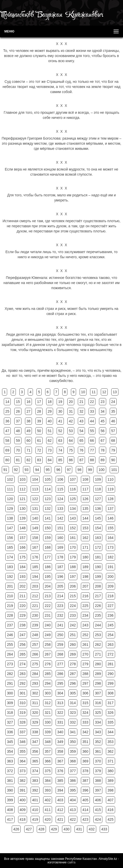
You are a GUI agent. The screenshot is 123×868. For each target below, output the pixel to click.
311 (35, 703)
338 (35, 732)
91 (5, 470)
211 (23, 596)
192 (10, 577)
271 (98, 654)
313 (60, 703)
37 (18, 421)
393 (48, 790)
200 (110, 577)
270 (85, 654)
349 (60, 742)
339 (48, 732)
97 (69, 470)
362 (110, 751)
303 (48, 693)
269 (73, 654)
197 (73, 577)
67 (103, 441)
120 (10, 499)
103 (23, 479)
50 (39, 431)
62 (50, 441)
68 (113, 441)
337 (23, 732)
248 (35, 635)
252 (85, 635)
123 (48, 499)
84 (50, 460)
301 (23, 693)
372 (10, 771)
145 (98, 518)
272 (110, 654)
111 (10, 489)
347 (35, 742)
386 (73, 781)
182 (110, 557)
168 (48, 547)
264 (10, 654)
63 (60, 441)
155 (110, 528)
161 (73, 538)
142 (60, 518)
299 (110, 683)
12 (104, 392)
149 (35, 528)
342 (85, 732)
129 (10, 509)
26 (18, 411)
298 (98, 683)
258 (48, 645)
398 (110, 790)
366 (48, 761)
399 (10, 800)
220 (23, 606)
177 (48, 557)
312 (48, 703)
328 (23, 722)
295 (60, 683)
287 (73, 674)
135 (85, 509)
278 (73, 664)
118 (98, 489)
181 (98, 557)
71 (29, 450)
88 (92, 460)
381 (10, 781)
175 (23, 557)
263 (110, 645)
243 (85, 625)
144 (85, 518)
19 (60, 402)
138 (10, 518)
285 (48, 674)
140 (35, 518)
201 (10, 586)
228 (10, 615)
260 (73, 645)
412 (60, 810)
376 (60, 771)
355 (23, 751)
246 (10, 635)
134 (73, 509)
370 (98, 761)
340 (60, 732)
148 (23, 528)
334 (98, 722)
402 (48, 800)
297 (85, 683)
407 (110, 800)
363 (10, 761)
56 (103, 431)
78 (103, 450)
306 (85, 693)
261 (85, 645)
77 (92, 450)
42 (71, 421)
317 (110, 703)
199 (98, 577)
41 (60, 421)
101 (114, 470)
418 (23, 819)
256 (23, 645)
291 (10, 683)
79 (113, 450)
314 (73, 703)
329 (35, 722)
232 (60, 615)
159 (48, 538)
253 (98, 635)
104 (35, 479)
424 (98, 819)
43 (81, 421)
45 (103, 421)
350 (73, 742)
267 (48, 654)
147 (10, 528)
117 (85, 489)
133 (60, 509)
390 (10, 790)
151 (60, 528)
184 (23, 567)
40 (50, 421)
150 (48, 528)
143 (73, 518)
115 (60, 489)
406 (98, 800)
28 (39, 411)
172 (98, 547)
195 (48, 577)
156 (10, 538)
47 (7, 431)
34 (103, 411)
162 (85, 538)
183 (10, 567)
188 (73, 567)
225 (85, 606)
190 (98, 567)
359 (73, 751)
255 (10, 645)
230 (35, 615)
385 (60, 781)
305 (73, 693)
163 (98, 538)
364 (23, 761)
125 (73, 499)
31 (71, 411)
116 (73, 489)
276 (48, 664)
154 (98, 528)
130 (23, 509)
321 (48, 713)
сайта (71, 862)
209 (110, 586)
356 (35, 751)
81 (18, 460)
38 (29, 421)
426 (16, 829)
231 (48, 615)
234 (85, 615)
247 (23, 635)
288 (85, 674)
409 (23, 810)
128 (110, 499)
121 (23, 499)
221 (35, 606)
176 (35, 557)
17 (39, 402)
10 (83, 392)
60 (29, 441)
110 (110, 479)
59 (18, 441)
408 (10, 810)
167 (35, 547)
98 (79, 470)
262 (98, 645)
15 (18, 402)
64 (71, 441)
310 (23, 703)
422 (73, 819)
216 (85, 596)
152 (73, 528)
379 (98, 771)
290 (110, 674)
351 (85, 742)
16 (29, 402)
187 (60, 567)
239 (35, 625)
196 (60, 577)
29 (50, 411)
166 (23, 547)
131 (35, 509)
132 (48, 509)
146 (110, 518)
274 (23, 664)
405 (85, 800)
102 (10, 479)
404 (73, 800)
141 (48, 518)
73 (50, 450)
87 (81, 460)
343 (98, 732)
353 (110, 742)
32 (81, 411)
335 (110, 722)
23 (103, 402)
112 (23, 489)
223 (60, 606)
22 (92, 402)
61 (39, 441)
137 (110, 509)
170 (73, 547)
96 (58, 470)
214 (60, 596)
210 (10, 596)
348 (48, 742)
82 (29, 460)
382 (23, 781)
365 (35, 761)
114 (48, 489)
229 (23, 615)
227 (110, 606)
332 (73, 722)
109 (98, 479)
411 (48, 810)
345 (10, 742)
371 (110, 761)
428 (41, 829)
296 (73, 683)
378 (85, 771)
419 (35, 819)
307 (98, 693)
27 (29, 411)
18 (50, 402)
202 (23, 586)
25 (7, 411)
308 (110, 693)
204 (48, 586)
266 (35, 654)
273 (10, 664)
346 (23, 742)
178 (60, 557)
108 (85, 479)
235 (98, 615)
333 (85, 722)
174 (10, 557)
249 (48, 635)
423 (85, 819)
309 (10, 703)
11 (94, 392)
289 (98, 674)
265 (23, 654)
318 (10, 713)
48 (18, 431)
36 (7, 421)
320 (35, 713)
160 (60, 538)
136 (98, 509)
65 (81, 441)
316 (98, 703)
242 (73, 625)
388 (98, 781)
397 (98, 790)
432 (91, 829)
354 (10, 751)
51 (50, 431)
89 (103, 460)
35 (113, 411)
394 (60, 790)
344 (110, 732)
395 (73, 790)
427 (29, 829)
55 (92, 431)
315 (85, 703)
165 (10, 547)
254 (110, 635)
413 (73, 810)
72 (39, 450)
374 (35, 771)
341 (73, 732)
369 (85, 761)
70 (18, 450)
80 (7, 460)
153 (85, 528)
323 (73, 713)
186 (48, 567)
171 (85, 547)
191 (110, 567)
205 (60, 586)
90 (113, 460)
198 (85, 577)
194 (35, 577)
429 (54, 829)
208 (98, 586)
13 (115, 392)
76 (81, 450)
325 (98, 713)
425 (110, 819)
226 (98, 606)
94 (37, 470)
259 (60, 645)
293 (35, 683)
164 (110, 538)
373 (23, 771)
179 (73, 557)
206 (73, 586)
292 (23, 683)
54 (81, 431)
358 (60, 751)
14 (7, 402)
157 (23, 538)
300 (10, 693)
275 (35, 664)
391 (23, 790)
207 (85, 586)
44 (92, 421)
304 (60, 693)
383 (35, 781)
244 (98, 625)
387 (85, 781)
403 (60, 800)
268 (60, 654)
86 (71, 460)
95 (48, 470)
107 (73, 479)
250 (60, 635)
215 (73, 596)
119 (110, 489)
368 (73, 761)
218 (110, 596)
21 (81, 402)
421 (60, 819)
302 (35, 693)
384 (48, 781)
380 (110, 771)
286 (60, 674)
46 (113, 421)
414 (85, 810)
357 (48, 751)
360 (85, 751)
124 (60, 499)
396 (85, 790)
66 (92, 441)
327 (10, 722)
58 (7, 441)
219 (10, 606)
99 (90, 470)
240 (48, 625)
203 (35, 586)
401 (35, 800)
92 (16, 470)
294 (48, 683)
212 (35, 596)
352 (98, 742)
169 (60, 547)
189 (85, 567)
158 (35, 538)
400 (23, 800)
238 (23, 625)
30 (60, 411)
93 (27, 470)
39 (39, 421)
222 (48, 606)
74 (60, 450)
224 (73, 606)
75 (71, 450)
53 (71, 431)
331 (60, 722)
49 (29, 431)
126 (85, 499)
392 (35, 790)
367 (60, 761)
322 (60, 713)
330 (48, 722)
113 (35, 489)
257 (35, 645)
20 (71, 402)
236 (110, 615)
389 (110, 781)
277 (60, 664)
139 (23, 518)
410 (35, 810)
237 (10, 625)
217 (98, 596)
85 (60, 460)
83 (39, 460)
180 (85, 557)
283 (23, 674)
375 (48, 771)
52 (60, 431)
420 (48, 819)
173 (110, 547)
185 (35, 567)
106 (60, 479)
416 (110, 810)
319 (23, 713)
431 (79, 829)
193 (23, 577)
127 (98, 499)
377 (73, 771)
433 (104, 829)
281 (110, 664)
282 (10, 674)
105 (48, 479)
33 (92, 411)
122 (35, 499)
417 (10, 819)
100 (101, 470)
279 (85, 664)
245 (110, 625)
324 (85, 713)
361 (98, 751)
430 (66, 829)
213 (48, 596)
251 (73, 635)
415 (98, 810)
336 (10, 732)
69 (7, 450)
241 (60, 625)
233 (73, 615)
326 (110, 713)
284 (35, 674)
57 (113, 431)
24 (113, 402)
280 (98, 664)
